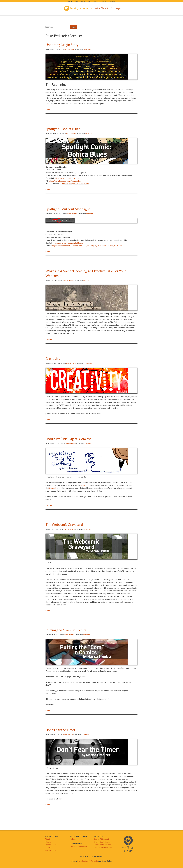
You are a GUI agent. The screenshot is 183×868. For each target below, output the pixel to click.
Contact (112, 1)
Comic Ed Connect (101, 839)
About (77, 1)
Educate (97, 1)
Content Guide (51, 845)
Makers (48, 842)
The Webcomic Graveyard (64, 525)
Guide (83, 1)
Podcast (73, 839)
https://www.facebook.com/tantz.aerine (107, 246)
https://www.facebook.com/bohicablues (65, 181)
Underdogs (87, 49)
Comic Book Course (102, 842)
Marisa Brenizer (70, 49)
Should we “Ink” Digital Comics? (68, 439)
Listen (90, 1)
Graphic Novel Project (103, 847)
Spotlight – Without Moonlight (68, 209)
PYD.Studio (93, 861)
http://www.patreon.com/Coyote (76, 184)
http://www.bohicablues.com (67, 178)
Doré (83, 485)
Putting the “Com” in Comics (66, 630)
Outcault (53, 488)
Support (104, 1)
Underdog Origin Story (62, 45)
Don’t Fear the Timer (60, 730)
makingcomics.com (78, 8)
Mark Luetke (83, 861)
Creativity (53, 359)
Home (70, 1)
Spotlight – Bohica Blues (63, 129)
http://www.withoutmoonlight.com (69, 243)
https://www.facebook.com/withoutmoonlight (71, 246)
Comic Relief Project (102, 845)
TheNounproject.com (78, 846)
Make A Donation (52, 850)
